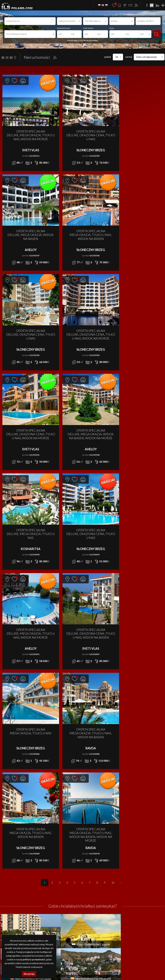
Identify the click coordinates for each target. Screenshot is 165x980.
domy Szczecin (67, 967)
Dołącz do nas (131, 899)
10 (113, 683)
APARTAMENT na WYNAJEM (96, 879)
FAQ (125, 902)
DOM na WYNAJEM (91, 883)
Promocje (128, 883)
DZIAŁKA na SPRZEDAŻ (52, 887)
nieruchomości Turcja (130, 971)
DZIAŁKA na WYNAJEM (93, 887)
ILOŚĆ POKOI (88, 28)
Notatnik (128, 910)
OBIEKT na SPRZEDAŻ (52, 899)
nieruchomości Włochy (112, 975)
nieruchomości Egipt (65, 971)
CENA (112, 28)
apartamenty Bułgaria (147, 967)
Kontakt (127, 895)
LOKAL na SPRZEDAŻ (51, 891)
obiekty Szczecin (95, 967)
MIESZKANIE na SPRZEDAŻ (55, 895)
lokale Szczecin (81, 967)
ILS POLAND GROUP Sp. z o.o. (37, 934)
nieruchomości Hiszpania (109, 971)
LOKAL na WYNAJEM (92, 891)
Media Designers (156, 938)
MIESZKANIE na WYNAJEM (95, 895)
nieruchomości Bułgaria (127, 967)
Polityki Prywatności (82, 951)
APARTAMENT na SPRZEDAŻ (55, 879)
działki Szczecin (109, 967)
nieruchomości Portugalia (86, 971)
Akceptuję (29, 974)
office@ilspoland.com (12, 893)
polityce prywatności (34, 959)
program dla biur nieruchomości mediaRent (144, 934)
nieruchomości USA (93, 975)
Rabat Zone (130, 906)
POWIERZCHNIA (64, 28)
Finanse (127, 891)
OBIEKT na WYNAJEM (93, 899)
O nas (126, 887)
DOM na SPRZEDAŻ (51, 883)
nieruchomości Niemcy (150, 971)
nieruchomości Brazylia (73, 975)
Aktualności (129, 879)
